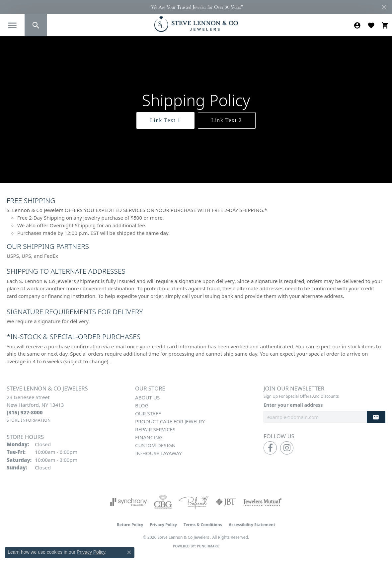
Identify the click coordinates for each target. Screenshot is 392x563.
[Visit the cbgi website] (163, 502)
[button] (36, 25)
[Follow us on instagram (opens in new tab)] (287, 448)
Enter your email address (293, 405)
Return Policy (130, 525)
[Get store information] (29, 420)
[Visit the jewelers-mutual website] (262, 502)
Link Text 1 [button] (165, 120)
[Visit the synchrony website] (129, 502)
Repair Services (155, 429)
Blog (142, 405)
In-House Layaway (158, 453)
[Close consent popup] (129, 552)
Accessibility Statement (252, 525)
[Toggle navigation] (12, 25)
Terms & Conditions (203, 525)
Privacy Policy (163, 525)
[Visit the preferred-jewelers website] (194, 502)
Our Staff (148, 413)
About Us (147, 397)
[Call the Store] (25, 412)
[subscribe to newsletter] (376, 417)
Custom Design (155, 445)
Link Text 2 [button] (227, 120)
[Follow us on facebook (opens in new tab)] (270, 448)
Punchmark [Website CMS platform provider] (208, 546)
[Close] (384, 7)
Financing (149, 437)
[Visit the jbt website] (226, 502)
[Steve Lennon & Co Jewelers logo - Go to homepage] (196, 24)
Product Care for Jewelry (170, 421)
